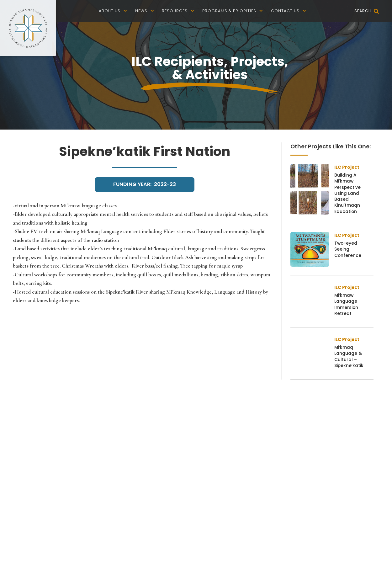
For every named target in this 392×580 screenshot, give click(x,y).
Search (367, 12)
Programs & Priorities (233, 11)
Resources (178, 11)
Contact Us (289, 11)
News (145, 11)
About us (113, 11)
